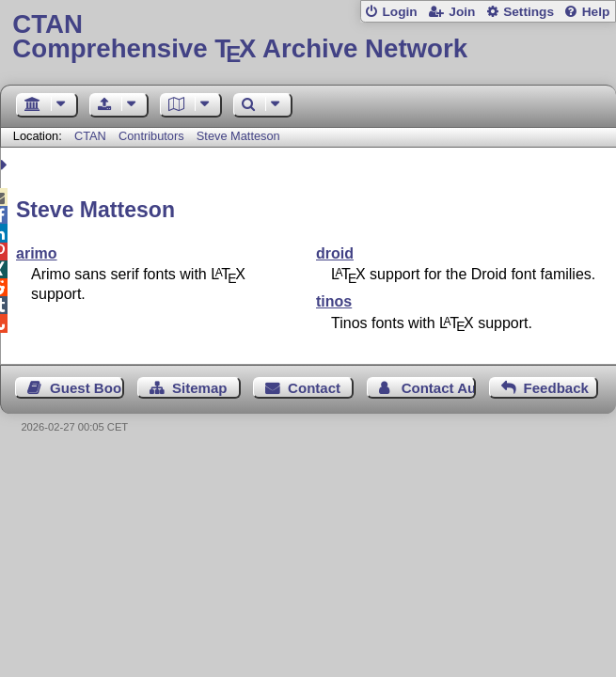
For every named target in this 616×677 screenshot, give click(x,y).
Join (462, 12)
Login (399, 12)
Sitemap (199, 388)
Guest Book (87, 388)
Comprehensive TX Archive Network (308, 37)
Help (596, 12)
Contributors (151, 136)
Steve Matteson (238, 136)
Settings (529, 12)
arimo (37, 253)
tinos (334, 301)
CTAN (90, 136)
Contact (314, 388)
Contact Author (439, 388)
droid (335, 253)
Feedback (556, 388)
